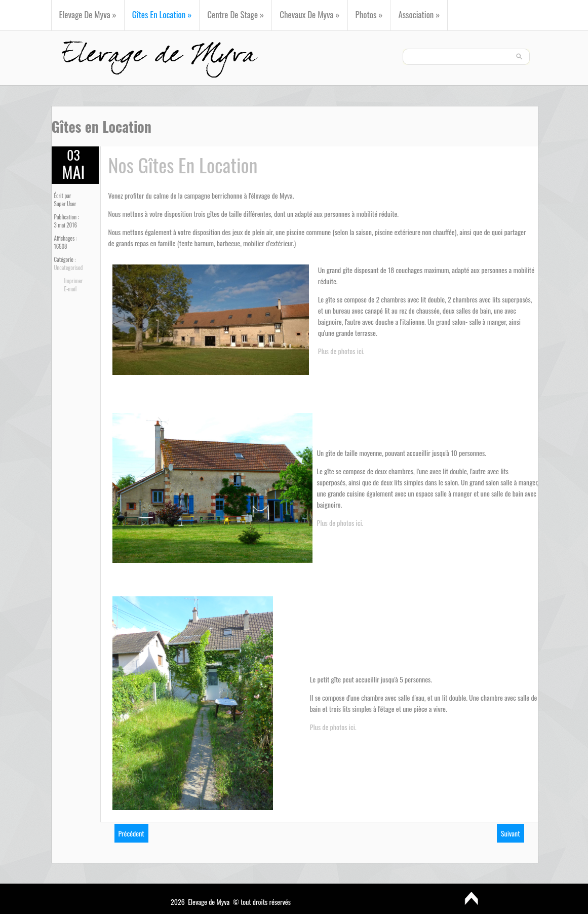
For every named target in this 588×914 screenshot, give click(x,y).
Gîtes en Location (162, 14)
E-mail (71, 289)
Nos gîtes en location (183, 165)
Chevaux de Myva (309, 14)
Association (419, 14)
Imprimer (74, 281)
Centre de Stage (236, 14)
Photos (369, 14)
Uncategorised (69, 268)
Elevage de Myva (88, 14)
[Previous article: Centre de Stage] (131, 833)
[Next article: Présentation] (511, 833)
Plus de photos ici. (341, 351)
